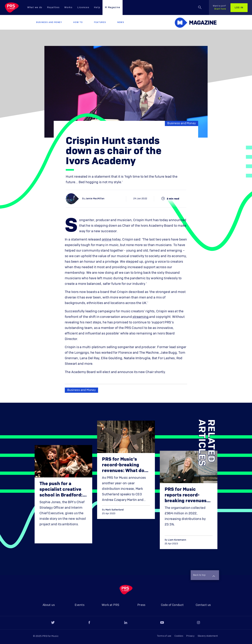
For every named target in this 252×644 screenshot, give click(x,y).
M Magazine (113, 7)
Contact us (203, 605)
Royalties (53, 7)
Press (141, 605)
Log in (239, 8)
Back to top (204, 575)
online (107, 240)
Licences (83, 7)
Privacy (190, 636)
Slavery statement (208, 636)
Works (68, 7)
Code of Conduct (172, 605)
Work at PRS (110, 605)
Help (97, 7)
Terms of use (164, 636)
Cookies (179, 636)
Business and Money (49, 22)
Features (100, 22)
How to (78, 22)
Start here (219, 7)
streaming (141, 317)
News (121, 22)
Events (80, 605)
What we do (35, 7)
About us (49, 605)
